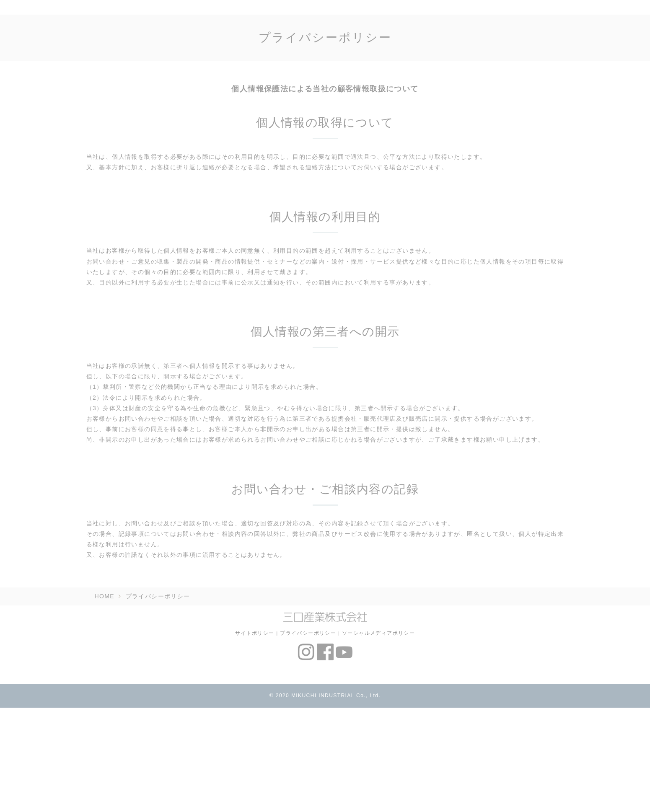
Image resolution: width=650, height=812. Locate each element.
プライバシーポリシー (308, 633)
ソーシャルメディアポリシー (378, 633)
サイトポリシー (255, 633)
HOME (105, 596)
